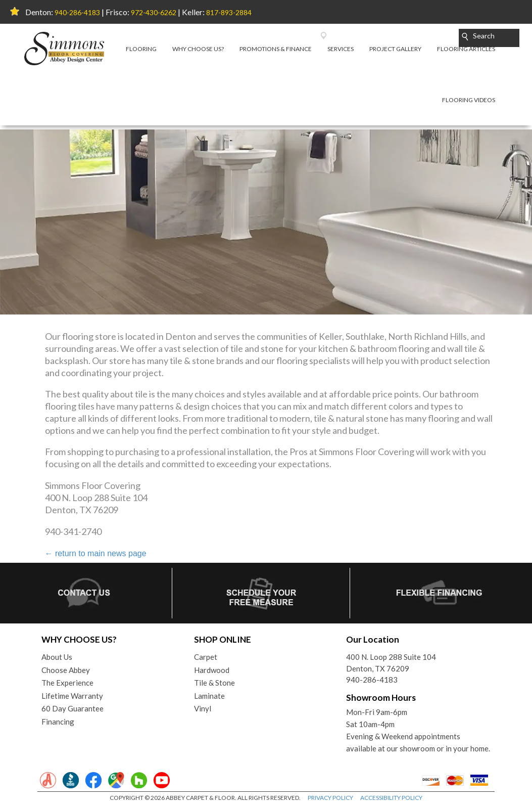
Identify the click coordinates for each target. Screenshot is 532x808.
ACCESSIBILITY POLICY (391, 798)
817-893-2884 (229, 12)
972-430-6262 (154, 12)
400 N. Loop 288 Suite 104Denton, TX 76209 (391, 663)
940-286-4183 (77, 12)
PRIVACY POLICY (330, 798)
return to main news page (96, 553)
